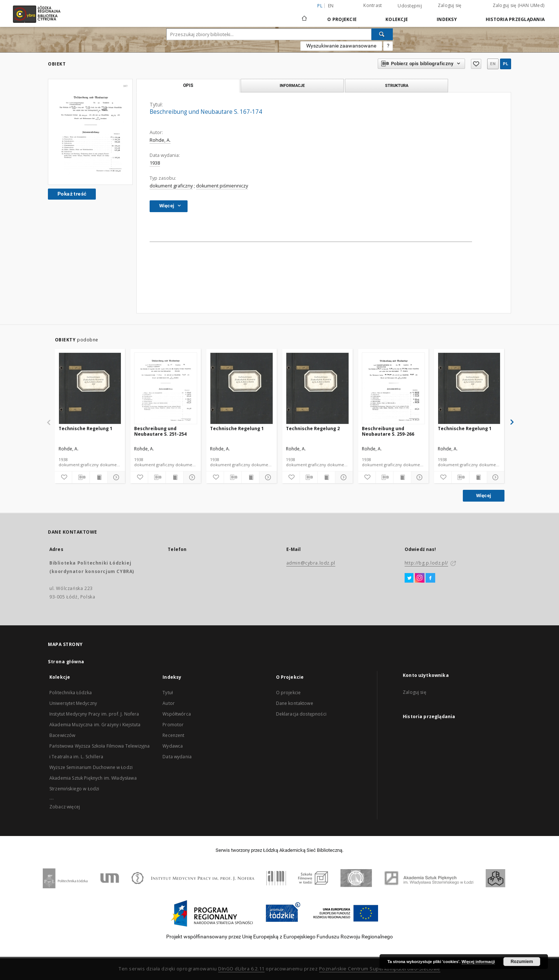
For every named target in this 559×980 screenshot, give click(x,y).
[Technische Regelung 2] (317, 389)
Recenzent (173, 735)
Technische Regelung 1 (85, 428)
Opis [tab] (188, 85)
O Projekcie (342, 19)
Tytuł (168, 693)
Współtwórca (177, 714)
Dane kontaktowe (295, 703)
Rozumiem (522, 962)
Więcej (483, 496)
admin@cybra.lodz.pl (311, 563)
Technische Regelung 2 (313, 428)
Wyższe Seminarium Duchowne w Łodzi (91, 767)
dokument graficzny (171, 186)
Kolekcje (397, 19)
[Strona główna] (304, 15)
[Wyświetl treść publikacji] (99, 477)
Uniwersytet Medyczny (73, 703)
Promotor (173, 725)
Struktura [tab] (397, 85)
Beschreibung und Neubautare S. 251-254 (160, 431)
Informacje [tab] (292, 85)
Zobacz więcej (65, 807)
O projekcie (289, 693)
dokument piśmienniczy (222, 186)
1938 (155, 163)
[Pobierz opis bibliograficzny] (81, 477)
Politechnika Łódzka (71, 693)
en (331, 6)
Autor (169, 703)
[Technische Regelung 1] (90, 389)
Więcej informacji (478, 962)
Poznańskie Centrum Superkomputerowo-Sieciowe (380, 969)
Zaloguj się (450, 5)
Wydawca (173, 746)
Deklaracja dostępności (301, 714)
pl (506, 64)
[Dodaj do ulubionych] (64, 477)
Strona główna (66, 662)
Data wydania (177, 757)
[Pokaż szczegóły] (115, 477)
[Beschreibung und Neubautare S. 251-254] (166, 389)
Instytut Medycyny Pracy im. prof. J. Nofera (94, 714)
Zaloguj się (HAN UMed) (519, 5)
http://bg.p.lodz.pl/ (426, 563)
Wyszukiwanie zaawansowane (341, 46)
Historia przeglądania (515, 19)
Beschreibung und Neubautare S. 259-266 (388, 431)
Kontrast (373, 5)
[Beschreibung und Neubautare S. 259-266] (393, 389)
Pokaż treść (72, 194)
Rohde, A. (160, 140)
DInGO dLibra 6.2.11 (241, 969)
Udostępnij (410, 6)
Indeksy (447, 19)
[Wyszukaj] (382, 34)
